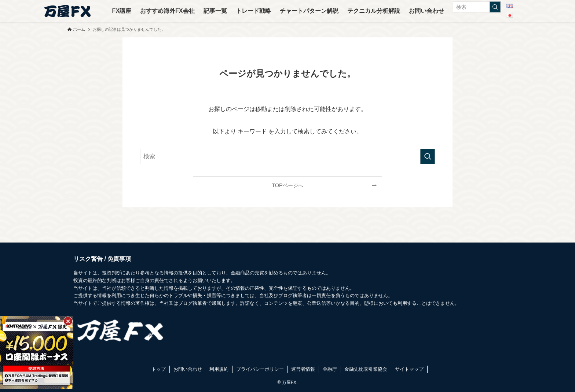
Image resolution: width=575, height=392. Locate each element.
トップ (159, 369)
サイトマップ (409, 369)
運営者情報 (303, 369)
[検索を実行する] (495, 7)
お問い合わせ (188, 369)
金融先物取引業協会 (366, 369)
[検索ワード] (477, 7)
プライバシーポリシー (260, 369)
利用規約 (219, 369)
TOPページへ (287, 185)
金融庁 (330, 369)
